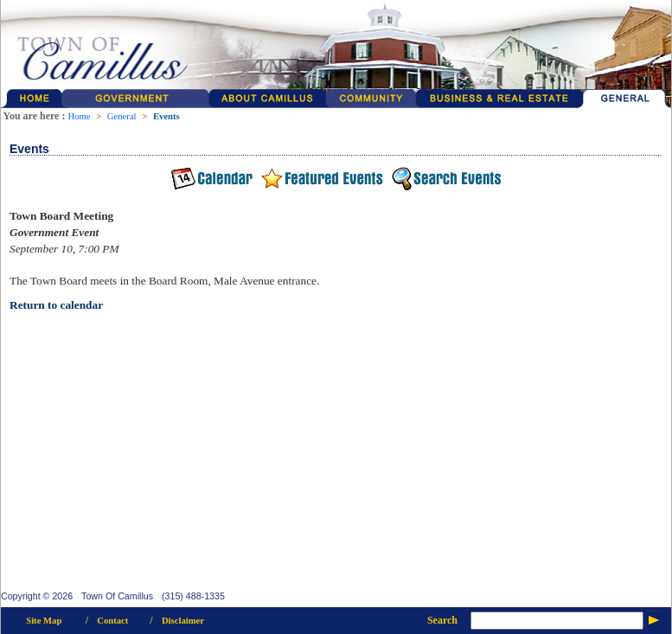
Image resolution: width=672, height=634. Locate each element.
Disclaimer (183, 621)
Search (442, 620)
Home (79, 116)
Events (166, 116)
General (122, 116)
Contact (112, 621)
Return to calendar (56, 305)
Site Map (44, 621)
